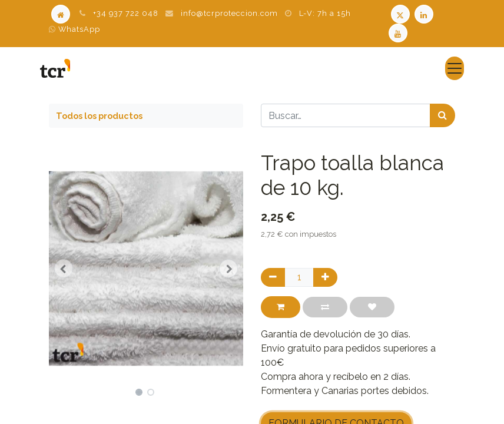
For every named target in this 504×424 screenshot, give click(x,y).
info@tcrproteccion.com (229, 13)
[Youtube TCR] (399, 32)
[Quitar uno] (273, 277)
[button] (64, 269)
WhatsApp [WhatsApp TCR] (74, 29)
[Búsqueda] (442, 115)
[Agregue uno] (325, 277)
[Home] (61, 13)
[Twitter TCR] (400, 13)
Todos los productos (99, 116)
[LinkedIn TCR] (425, 13)
